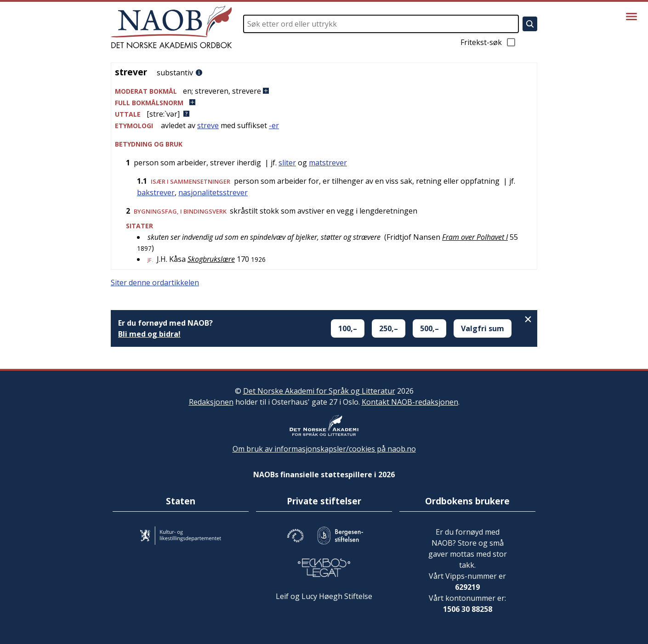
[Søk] (530, 24)
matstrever (328, 163)
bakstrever (156, 192)
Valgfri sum (483, 328)
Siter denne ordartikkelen (155, 282)
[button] (324, 91)
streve (208, 125)
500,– (429, 328)
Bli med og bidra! (149, 334)
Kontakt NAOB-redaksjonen (410, 402)
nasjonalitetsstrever (213, 192)
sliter (287, 163)
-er (274, 125)
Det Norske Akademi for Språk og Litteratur (319, 391)
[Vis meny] (631, 17)
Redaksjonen (211, 402)
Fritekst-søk (489, 42)
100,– (348, 328)
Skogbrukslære (211, 259)
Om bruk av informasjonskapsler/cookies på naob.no (324, 449)
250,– (389, 328)
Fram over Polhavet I (475, 237)
